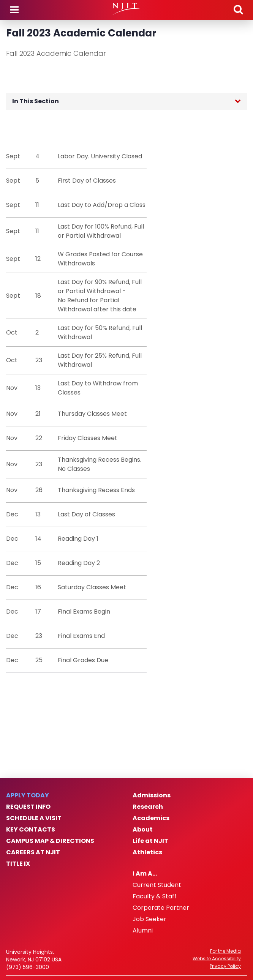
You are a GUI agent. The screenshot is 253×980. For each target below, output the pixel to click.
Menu (14, 10)
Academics (151, 818)
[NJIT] (126, 9)
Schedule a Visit (34, 818)
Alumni (143, 931)
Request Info (28, 807)
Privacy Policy (225, 966)
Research (148, 807)
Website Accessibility (217, 959)
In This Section (36, 101)
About (143, 830)
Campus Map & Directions (50, 841)
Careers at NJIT (33, 852)
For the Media (225, 951)
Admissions (152, 795)
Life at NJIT (150, 841)
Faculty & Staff (155, 896)
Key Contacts (31, 830)
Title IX (18, 864)
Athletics (147, 852)
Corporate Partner (161, 908)
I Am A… (145, 874)
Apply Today (28, 795)
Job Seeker (149, 919)
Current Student (157, 885)
